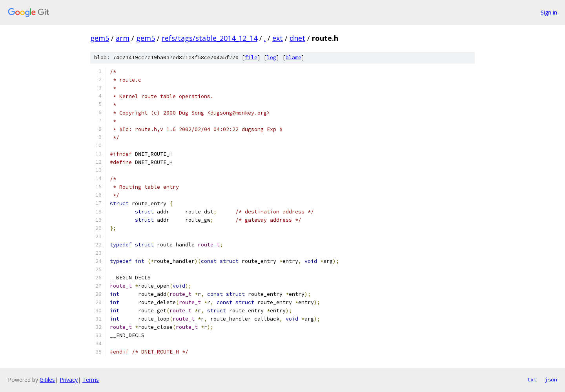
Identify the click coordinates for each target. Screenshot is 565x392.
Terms (91, 380)
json (551, 379)
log (272, 57)
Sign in (549, 12)
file (251, 57)
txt (532, 379)
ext (278, 38)
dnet (297, 38)
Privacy (69, 380)
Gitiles (47, 380)
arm (123, 38)
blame (293, 57)
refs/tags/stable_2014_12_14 (210, 38)
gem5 (100, 38)
